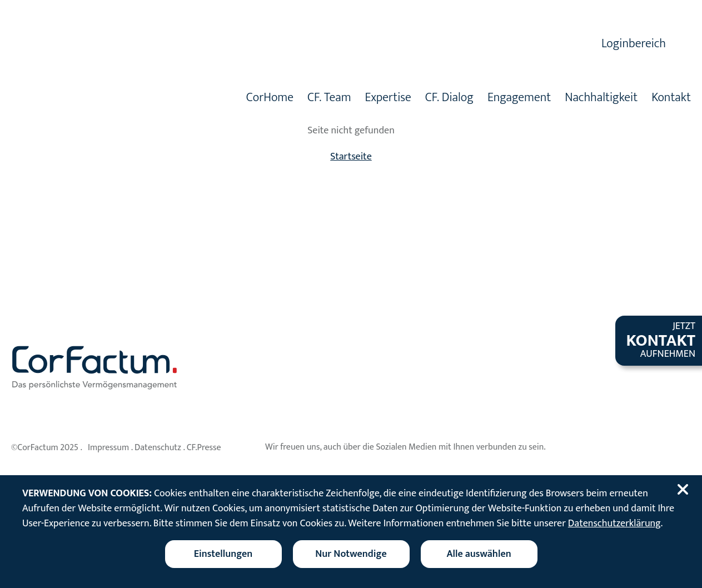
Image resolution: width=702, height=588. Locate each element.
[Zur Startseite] (124, 77)
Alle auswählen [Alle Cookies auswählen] (479, 554)
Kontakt (671, 99)
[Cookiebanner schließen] (685, 490)
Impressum (108, 448)
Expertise (388, 99)
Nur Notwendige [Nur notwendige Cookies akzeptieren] (351, 554)
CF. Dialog (449, 99)
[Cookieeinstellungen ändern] (223, 554)
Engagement (519, 99)
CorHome (270, 99)
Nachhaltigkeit (601, 99)
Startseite (351, 157)
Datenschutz (158, 448)
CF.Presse (204, 448)
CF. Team (329, 99)
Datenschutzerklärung (614, 524)
